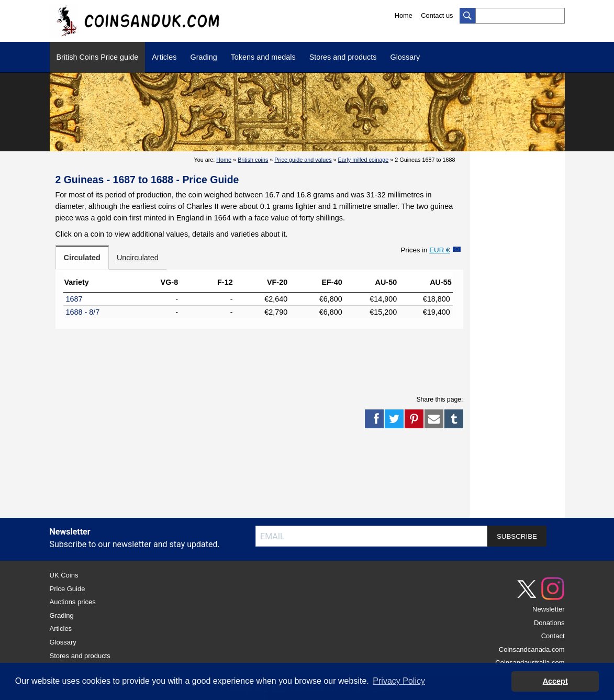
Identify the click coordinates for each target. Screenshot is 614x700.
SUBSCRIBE (517, 536)
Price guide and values (303, 160)
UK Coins (64, 575)
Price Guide (68, 589)
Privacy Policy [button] (399, 681)
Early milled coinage (364, 160)
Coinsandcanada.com (532, 649)
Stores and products (343, 57)
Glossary (405, 57)
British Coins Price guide (98, 57)
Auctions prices (73, 602)
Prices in (425, 250)
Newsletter (548, 609)
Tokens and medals (263, 57)
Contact (553, 636)
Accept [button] (555, 681)
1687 (74, 299)
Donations (549, 623)
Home (404, 15)
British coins (253, 160)
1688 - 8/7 (83, 312)
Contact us (437, 15)
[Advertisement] (259, 360)
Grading (203, 57)
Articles (164, 57)
